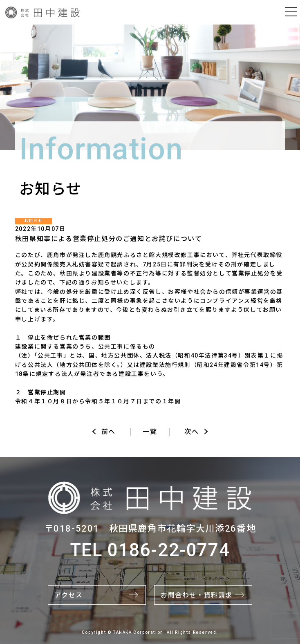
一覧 (150, 432)
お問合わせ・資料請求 (197, 595)
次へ (191, 432)
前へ (109, 432)
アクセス (68, 595)
